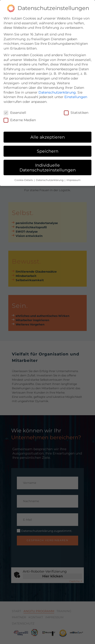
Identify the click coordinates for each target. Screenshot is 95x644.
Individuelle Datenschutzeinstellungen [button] (48, 164)
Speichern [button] (48, 148)
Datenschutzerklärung (57, 89)
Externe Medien (20, 117)
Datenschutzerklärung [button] (50, 177)
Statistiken (76, 110)
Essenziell (15, 110)
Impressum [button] (74, 177)
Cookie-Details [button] (24, 177)
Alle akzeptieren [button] (48, 134)
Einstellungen (76, 94)
